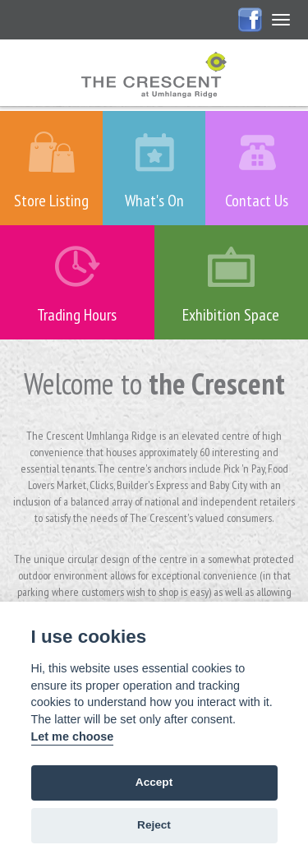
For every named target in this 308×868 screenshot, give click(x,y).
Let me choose (73, 736)
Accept (154, 782)
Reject (154, 825)
